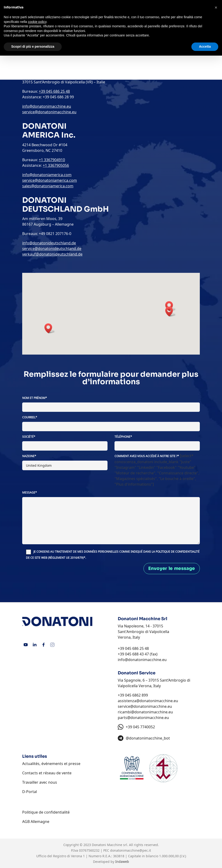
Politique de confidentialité (46, 812)
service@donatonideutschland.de (52, 249)
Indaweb (122, 862)
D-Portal (30, 792)
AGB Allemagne (36, 822)
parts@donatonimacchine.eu (143, 718)
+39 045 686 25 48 (133, 648)
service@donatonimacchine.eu (145, 706)
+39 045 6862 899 (133, 695)
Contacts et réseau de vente (47, 773)
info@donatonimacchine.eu (142, 660)
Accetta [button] (205, 46)
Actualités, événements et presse (51, 764)
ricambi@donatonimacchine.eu (145, 712)
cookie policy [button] (37, 22)
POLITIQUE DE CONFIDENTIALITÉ (178, 552)
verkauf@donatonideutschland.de (52, 254)
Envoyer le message (172, 569)
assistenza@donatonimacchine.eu (148, 701)
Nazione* (29, 456)
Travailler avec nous (40, 782)
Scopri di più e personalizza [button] (33, 46)
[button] (171, 311)
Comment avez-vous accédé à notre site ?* (147, 456)
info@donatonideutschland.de (49, 243)
